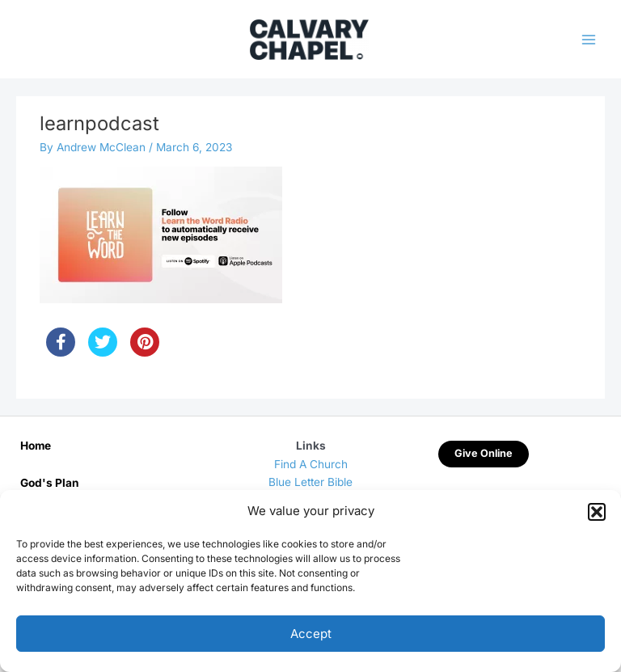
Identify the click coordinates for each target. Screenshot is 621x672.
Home (36, 446)
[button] (597, 512)
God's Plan (50, 483)
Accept (311, 634)
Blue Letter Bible (310, 482)
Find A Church (311, 464)
